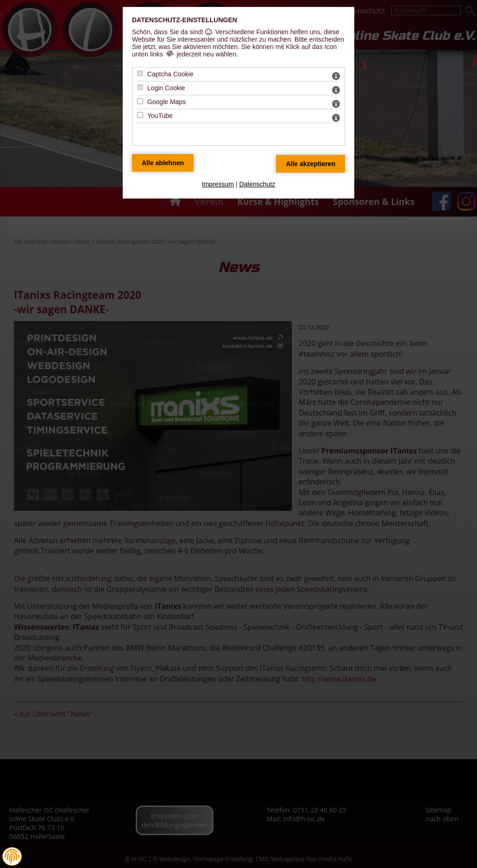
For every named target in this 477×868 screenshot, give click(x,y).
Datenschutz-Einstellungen (185, 20)
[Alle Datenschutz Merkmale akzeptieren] (311, 164)
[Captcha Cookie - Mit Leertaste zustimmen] (140, 73)
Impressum (218, 184)
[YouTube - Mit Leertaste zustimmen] (140, 115)
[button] (12, 856)
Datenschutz (257, 184)
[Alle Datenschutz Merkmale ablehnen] (163, 163)
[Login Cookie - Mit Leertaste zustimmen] (140, 87)
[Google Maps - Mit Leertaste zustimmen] (140, 101)
